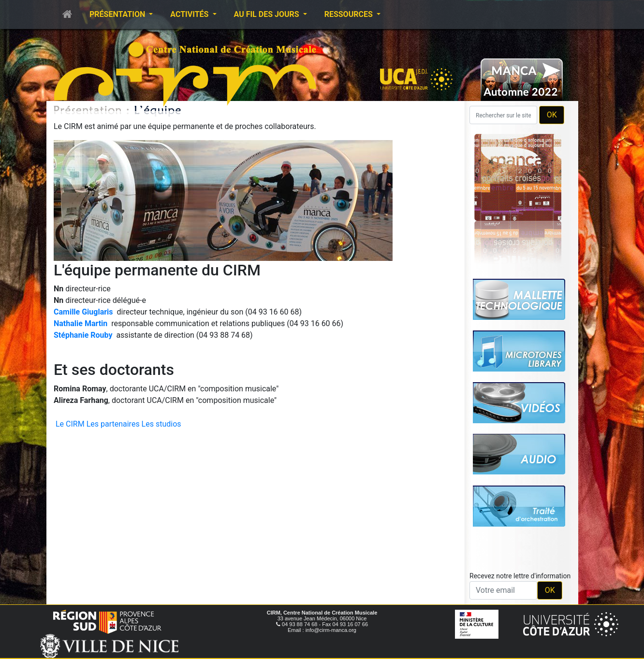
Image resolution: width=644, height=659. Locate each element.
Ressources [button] (350, 14)
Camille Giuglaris (83, 312)
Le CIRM (70, 424)
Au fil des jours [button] (268, 14)
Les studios (161, 424)
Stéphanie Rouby (83, 335)
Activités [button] (190, 14)
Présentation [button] (118, 14)
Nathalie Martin (80, 323)
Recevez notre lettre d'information (520, 576)
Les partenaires (113, 424)
